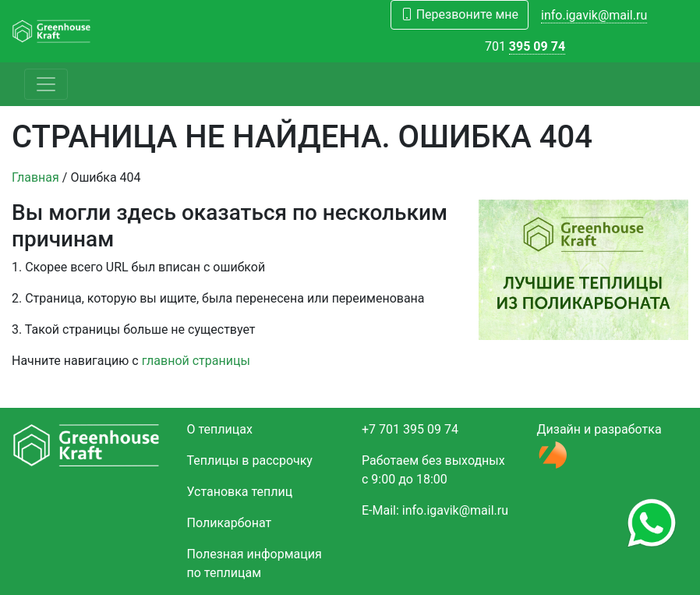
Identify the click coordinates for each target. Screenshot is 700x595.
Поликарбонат (230, 523)
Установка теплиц (240, 492)
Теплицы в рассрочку (250, 460)
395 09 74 (537, 46)
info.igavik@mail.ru (594, 15)
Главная (35, 177)
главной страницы (196, 361)
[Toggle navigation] (46, 84)
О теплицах (220, 429)
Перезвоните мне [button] (460, 14)
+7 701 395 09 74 (410, 429)
